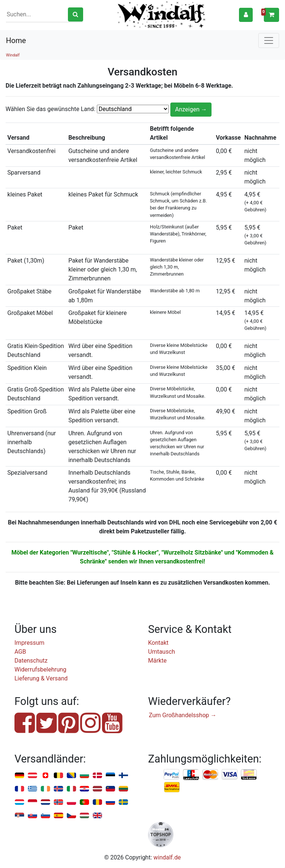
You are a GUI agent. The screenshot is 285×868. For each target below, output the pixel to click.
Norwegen (58, 802)
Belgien (58, 776)
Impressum (30, 643)
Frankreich (19, 789)
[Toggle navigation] (269, 40)
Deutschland (19, 776)
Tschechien (71, 816)
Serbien (19, 816)
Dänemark (97, 776)
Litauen (123, 789)
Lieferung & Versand (41, 678)
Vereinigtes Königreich (97, 816)
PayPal (172, 775)
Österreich (32, 776)
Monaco (32, 802)
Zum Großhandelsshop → (183, 715)
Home (16, 40)
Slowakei (32, 816)
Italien (71, 789)
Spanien (58, 816)
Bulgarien (84, 776)
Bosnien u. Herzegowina (71, 776)
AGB (20, 652)
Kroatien (84, 789)
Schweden (123, 802)
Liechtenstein (110, 789)
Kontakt (158, 643)
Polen (71, 802)
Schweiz (45, 776)
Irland (45, 789)
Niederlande (45, 802)
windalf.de (167, 857)
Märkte (157, 661)
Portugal (84, 802)
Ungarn (84, 816)
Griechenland (32, 789)
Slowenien (45, 816)
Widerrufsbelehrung (40, 669)
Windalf (13, 55)
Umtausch (162, 652)
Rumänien (97, 802)
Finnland (123, 776)
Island (58, 789)
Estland (110, 776)
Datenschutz (31, 661)
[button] (246, 15)
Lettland (97, 789)
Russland (110, 802)
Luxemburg (19, 802)
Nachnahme (172, 787)
